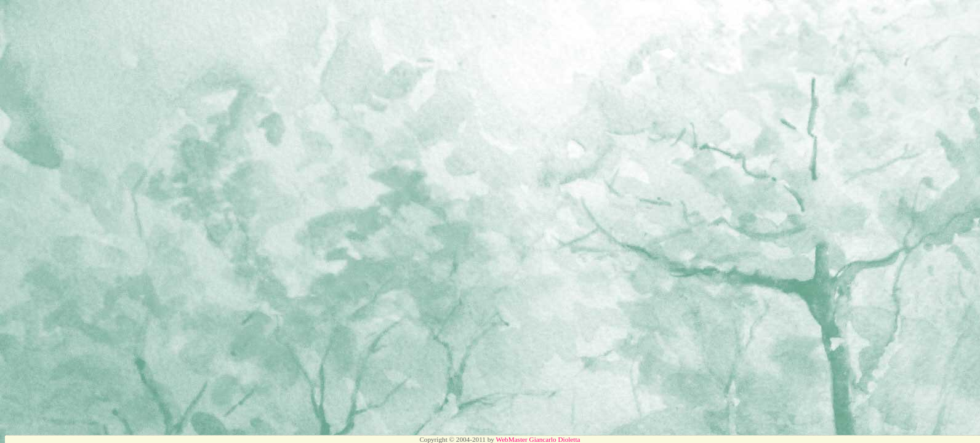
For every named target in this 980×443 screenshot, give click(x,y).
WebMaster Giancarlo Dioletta (538, 439)
